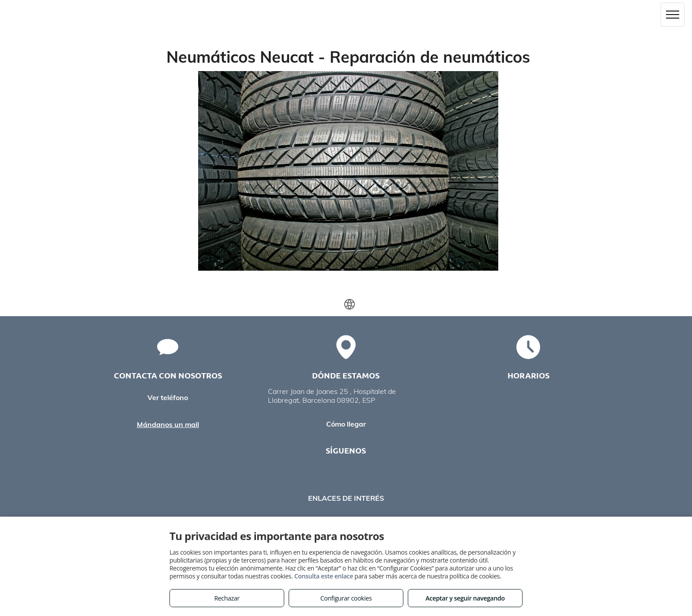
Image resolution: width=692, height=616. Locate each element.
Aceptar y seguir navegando (465, 598)
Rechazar (227, 598)
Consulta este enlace (324, 576)
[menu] (673, 15)
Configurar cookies (346, 598)
